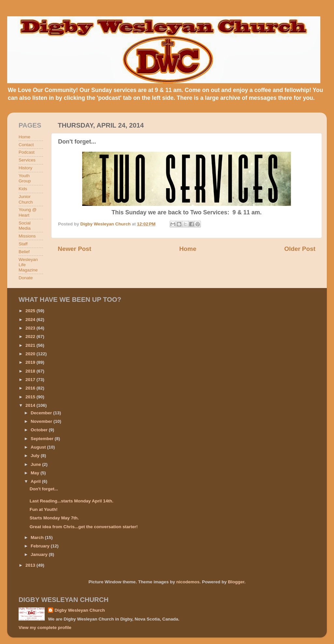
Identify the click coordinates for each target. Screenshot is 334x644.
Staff (23, 244)
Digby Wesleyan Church (80, 610)
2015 (31, 397)
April (36, 481)
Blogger (236, 582)
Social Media (25, 226)
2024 (31, 320)
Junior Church (26, 199)
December (42, 413)
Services (27, 160)
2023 (31, 328)
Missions (27, 236)
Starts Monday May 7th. (54, 518)
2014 (31, 405)
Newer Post (75, 249)
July (36, 456)
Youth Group (25, 178)
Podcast (27, 152)
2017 (31, 380)
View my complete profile (45, 628)
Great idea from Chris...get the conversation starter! (84, 527)
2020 (31, 354)
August (39, 447)
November (42, 421)
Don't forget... (44, 489)
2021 (31, 345)
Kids (23, 189)
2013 (31, 565)
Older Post (300, 249)
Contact (26, 145)
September (43, 439)
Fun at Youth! (44, 509)
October (40, 430)
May (36, 473)
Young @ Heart (28, 212)
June (36, 464)
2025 (31, 311)
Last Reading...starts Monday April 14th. (72, 501)
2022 (31, 337)
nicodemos (188, 582)
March (38, 537)
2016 (31, 388)
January (40, 554)
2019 (31, 362)
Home (188, 249)
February (41, 546)
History (25, 168)
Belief (24, 252)
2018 (31, 371)
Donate (26, 278)
